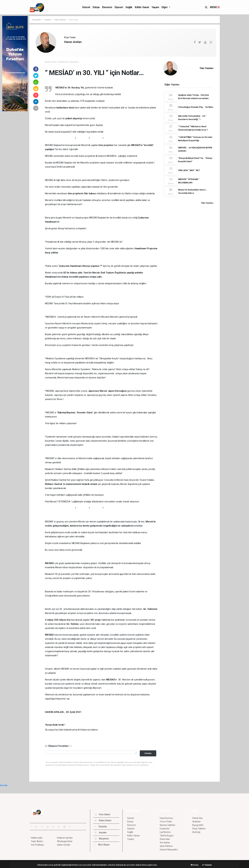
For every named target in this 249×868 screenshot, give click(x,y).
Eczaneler (165, 829)
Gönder (148, 753)
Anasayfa (37, 20)
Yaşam (155, 7)
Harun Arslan (60, 20)
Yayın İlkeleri (37, 841)
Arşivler (101, 833)
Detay (195, 865)
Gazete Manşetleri (169, 850)
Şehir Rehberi (166, 846)
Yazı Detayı (73, 20)
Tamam (207, 865)
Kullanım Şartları (65, 838)
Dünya (96, 7)
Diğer (165, 7)
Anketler (196, 822)
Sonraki (4, 785)
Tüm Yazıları (206, 68)
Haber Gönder (64, 845)
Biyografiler (198, 825)
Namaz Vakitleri (167, 825)
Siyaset (119, 7)
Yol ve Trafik (166, 822)
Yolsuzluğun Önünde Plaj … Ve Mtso (196, 107)
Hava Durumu (166, 818)
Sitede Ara (197, 818)
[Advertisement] (234, 64)
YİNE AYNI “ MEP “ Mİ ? (189, 170)
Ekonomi (107, 7)
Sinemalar (165, 839)
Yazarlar (48, 20)
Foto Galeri (102, 814)
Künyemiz (102, 839)
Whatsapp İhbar (65, 841)
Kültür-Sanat (142, 7)
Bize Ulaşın (102, 845)
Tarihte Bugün (167, 836)
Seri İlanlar (165, 843)
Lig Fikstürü (165, 832)
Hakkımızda (37, 838)
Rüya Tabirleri (199, 829)
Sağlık (129, 7)
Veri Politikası (37, 845)
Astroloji (196, 832)
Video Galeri (103, 820)
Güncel (86, 7)
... (65, 47)
